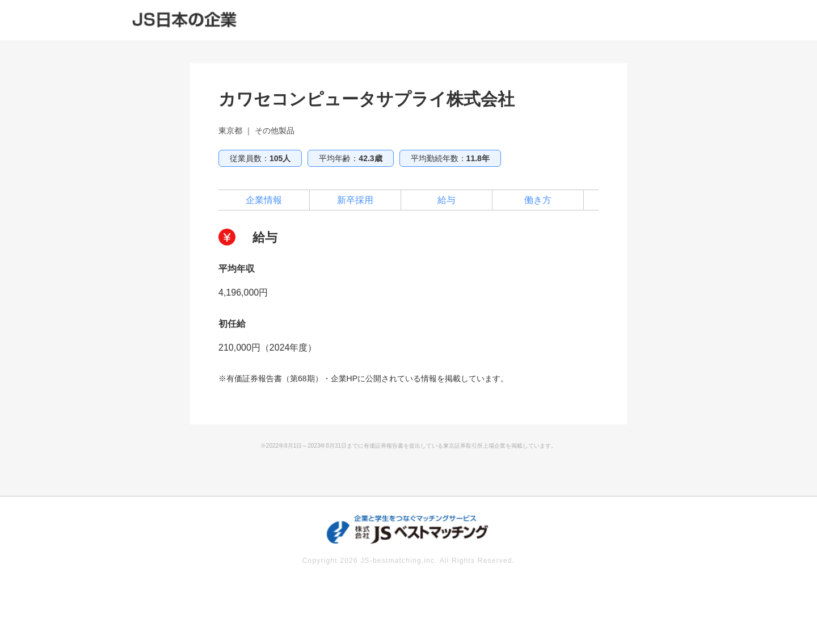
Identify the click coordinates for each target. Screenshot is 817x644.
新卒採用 (355, 200)
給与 (447, 200)
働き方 (538, 200)
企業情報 (264, 200)
